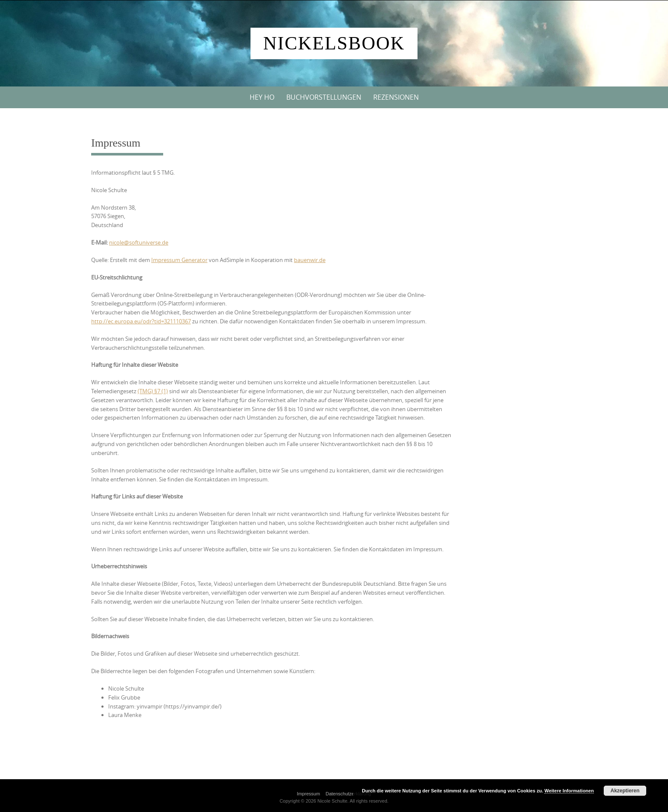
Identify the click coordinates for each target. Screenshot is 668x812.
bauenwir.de (310, 260)
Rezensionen (396, 97)
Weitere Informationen (569, 791)
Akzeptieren (625, 791)
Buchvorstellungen (324, 97)
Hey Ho (262, 97)
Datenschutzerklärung (348, 794)
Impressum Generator (179, 260)
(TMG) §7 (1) (153, 391)
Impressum (308, 794)
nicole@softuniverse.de (139, 242)
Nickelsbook (334, 43)
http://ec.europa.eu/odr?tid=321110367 (141, 321)
